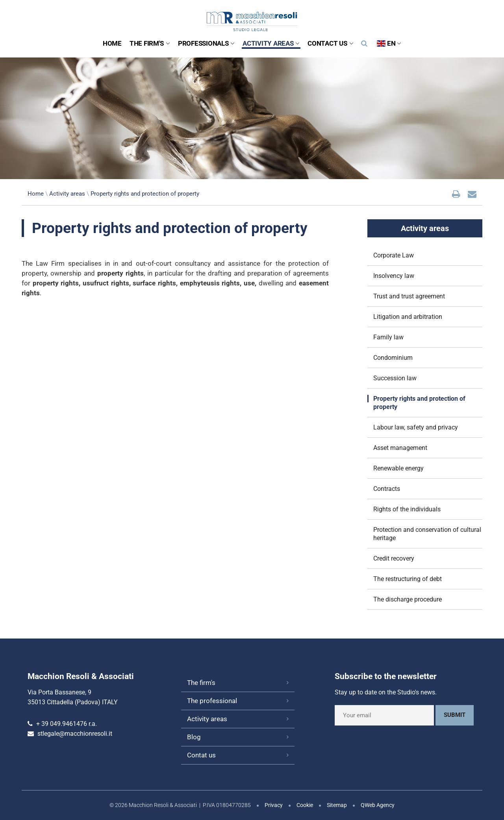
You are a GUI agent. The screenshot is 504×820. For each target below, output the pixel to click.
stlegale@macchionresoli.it (75, 734)
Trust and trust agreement (409, 296)
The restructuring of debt (408, 579)
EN (389, 43)
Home (112, 43)
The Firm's (150, 43)
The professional (212, 701)
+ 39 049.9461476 (62, 724)
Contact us (330, 43)
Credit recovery (394, 558)
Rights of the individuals (407, 509)
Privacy (274, 805)
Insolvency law (394, 276)
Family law (388, 337)
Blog (194, 737)
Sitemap (337, 805)
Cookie (305, 805)
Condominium (393, 358)
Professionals (206, 43)
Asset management (400, 448)
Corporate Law (394, 255)
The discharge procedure (408, 599)
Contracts (387, 489)
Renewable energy (398, 468)
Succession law (395, 378)
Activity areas (271, 43)
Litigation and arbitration (408, 317)
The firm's (201, 683)
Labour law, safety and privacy (416, 427)
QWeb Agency (378, 805)
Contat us (201, 755)
